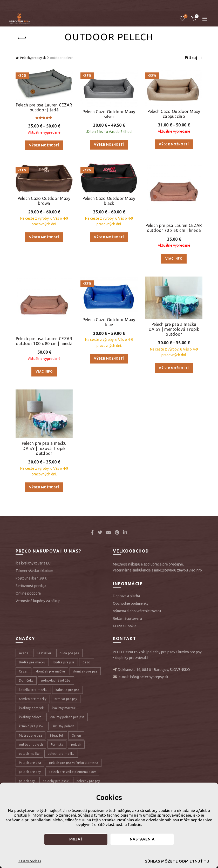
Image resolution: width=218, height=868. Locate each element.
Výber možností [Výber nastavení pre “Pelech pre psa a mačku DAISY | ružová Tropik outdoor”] (44, 487)
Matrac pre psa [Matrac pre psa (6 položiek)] (30, 735)
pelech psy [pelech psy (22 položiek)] (27, 781)
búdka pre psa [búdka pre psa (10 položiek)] (64, 662)
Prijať (76, 839)
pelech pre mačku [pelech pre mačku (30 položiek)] (61, 754)
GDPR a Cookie (125, 626)
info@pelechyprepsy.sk (149, 677)
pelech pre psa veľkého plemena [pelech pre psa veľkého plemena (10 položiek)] (74, 763)
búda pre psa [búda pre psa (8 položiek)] (70, 653)
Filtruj (191, 58)
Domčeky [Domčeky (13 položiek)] (26, 680)
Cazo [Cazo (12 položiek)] (86, 662)
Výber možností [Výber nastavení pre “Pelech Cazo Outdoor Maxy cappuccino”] (174, 144)
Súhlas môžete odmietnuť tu (168, 861)
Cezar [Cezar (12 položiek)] (23, 671)
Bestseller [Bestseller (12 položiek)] (44, 653)
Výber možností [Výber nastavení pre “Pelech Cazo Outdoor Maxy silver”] (109, 144)
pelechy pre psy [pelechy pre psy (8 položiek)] (88, 781)
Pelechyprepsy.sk (33, 58)
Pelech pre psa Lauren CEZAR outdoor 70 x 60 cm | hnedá (174, 228)
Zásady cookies (30, 861)
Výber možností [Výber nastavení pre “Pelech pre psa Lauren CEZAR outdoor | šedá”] (44, 145)
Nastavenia (142, 839)
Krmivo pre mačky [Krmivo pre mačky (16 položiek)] (33, 699)
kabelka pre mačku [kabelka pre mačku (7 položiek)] (33, 690)
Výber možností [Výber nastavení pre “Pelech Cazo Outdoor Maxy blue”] (109, 358)
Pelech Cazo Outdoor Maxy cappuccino (174, 114)
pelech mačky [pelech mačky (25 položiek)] (29, 754)
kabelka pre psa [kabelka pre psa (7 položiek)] (67, 690)
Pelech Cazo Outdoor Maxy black (109, 201)
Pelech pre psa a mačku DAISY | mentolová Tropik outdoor (174, 329)
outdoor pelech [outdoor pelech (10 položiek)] (31, 745)
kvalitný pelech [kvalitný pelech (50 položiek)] (30, 717)
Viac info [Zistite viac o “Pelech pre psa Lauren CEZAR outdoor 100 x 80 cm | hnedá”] (44, 371)
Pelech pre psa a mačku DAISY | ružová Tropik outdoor (44, 448)
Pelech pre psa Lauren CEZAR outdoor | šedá (44, 107)
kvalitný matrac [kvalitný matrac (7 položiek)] (64, 708)
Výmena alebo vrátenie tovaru (137, 611)
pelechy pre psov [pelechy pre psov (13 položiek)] (56, 781)
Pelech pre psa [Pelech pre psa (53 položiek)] (30, 763)
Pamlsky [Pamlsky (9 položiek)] (57, 745)
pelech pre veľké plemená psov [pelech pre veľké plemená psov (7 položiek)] (72, 772)
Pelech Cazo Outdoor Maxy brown (44, 201)
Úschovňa (185, 16)
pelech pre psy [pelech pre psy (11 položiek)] (30, 772)
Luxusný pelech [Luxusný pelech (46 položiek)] (63, 726)
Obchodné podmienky (131, 603)
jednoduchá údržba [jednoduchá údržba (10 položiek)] (56, 680)
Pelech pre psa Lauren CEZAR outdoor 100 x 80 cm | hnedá (44, 341)
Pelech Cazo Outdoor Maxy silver (109, 114)
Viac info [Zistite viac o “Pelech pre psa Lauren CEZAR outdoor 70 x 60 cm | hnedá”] (174, 258)
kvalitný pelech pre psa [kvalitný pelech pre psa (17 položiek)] (67, 717)
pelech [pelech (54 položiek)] (76, 745)
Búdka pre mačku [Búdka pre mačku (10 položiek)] (32, 662)
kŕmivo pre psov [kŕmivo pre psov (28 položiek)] (31, 726)
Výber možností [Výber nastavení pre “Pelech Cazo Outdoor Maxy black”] (109, 237)
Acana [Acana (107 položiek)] (24, 653)
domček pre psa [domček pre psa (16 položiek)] (85, 671)
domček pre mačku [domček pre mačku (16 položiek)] (51, 671)
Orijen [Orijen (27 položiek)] (76, 735)
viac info (195, 570)
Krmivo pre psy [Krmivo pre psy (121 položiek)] (66, 699)
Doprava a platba (126, 596)
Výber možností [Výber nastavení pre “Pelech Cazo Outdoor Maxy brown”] (44, 237)
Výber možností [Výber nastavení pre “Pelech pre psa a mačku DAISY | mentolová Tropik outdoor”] (174, 368)
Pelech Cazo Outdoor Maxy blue (109, 322)
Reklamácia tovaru (127, 618)
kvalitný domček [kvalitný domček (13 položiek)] (31, 708)
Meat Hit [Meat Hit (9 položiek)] (57, 735)
